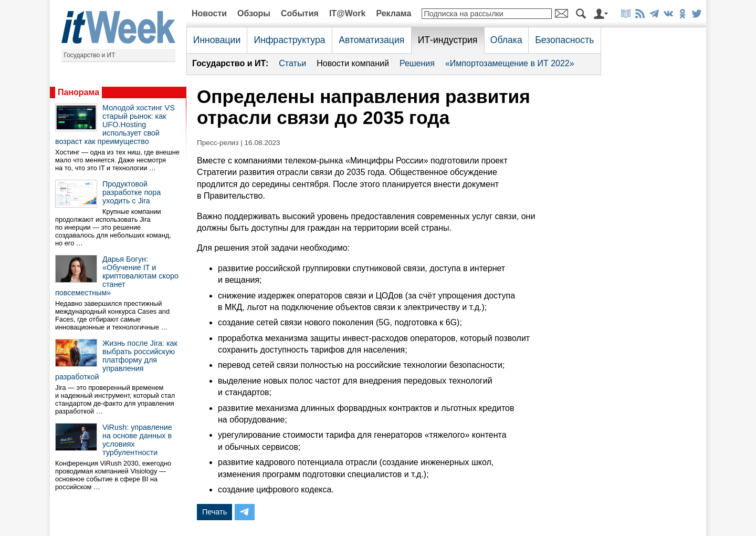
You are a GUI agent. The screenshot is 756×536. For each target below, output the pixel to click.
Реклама (393, 13)
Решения (417, 63)
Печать (214, 512)
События (300, 13)
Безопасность (564, 40)
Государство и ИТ (90, 55)
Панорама (78, 92)
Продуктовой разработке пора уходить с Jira (132, 192)
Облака (506, 40)
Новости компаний (353, 63)
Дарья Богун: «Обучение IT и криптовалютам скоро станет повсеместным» (117, 276)
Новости (209, 13)
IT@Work (348, 13)
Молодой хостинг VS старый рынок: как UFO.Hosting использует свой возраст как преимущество (115, 125)
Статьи (292, 63)
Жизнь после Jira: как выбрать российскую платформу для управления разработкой (116, 360)
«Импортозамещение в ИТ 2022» (510, 63)
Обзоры (254, 13)
